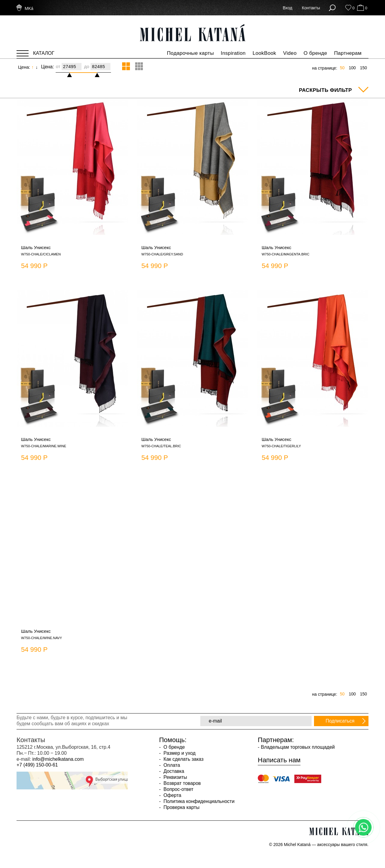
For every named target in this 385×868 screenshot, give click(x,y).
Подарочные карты (190, 53)
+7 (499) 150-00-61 (37, 765)
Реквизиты (175, 777)
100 (352, 68)
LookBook (265, 53)
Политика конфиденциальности (198, 801)
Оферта (172, 795)
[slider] (72, 73)
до (86, 66)
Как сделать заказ (183, 759)
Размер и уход (179, 753)
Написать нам (279, 760)
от (58, 66)
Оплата (171, 765)
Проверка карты (181, 807)
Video (290, 53)
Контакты (311, 8)
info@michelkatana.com (58, 759)
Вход (288, 8)
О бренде (315, 53)
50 (342, 68)
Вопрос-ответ (178, 789)
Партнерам (348, 53)
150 (363, 68)
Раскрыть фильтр (325, 90)
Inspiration (233, 53)
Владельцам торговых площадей (298, 747)
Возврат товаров (181, 783)
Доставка (173, 771)
